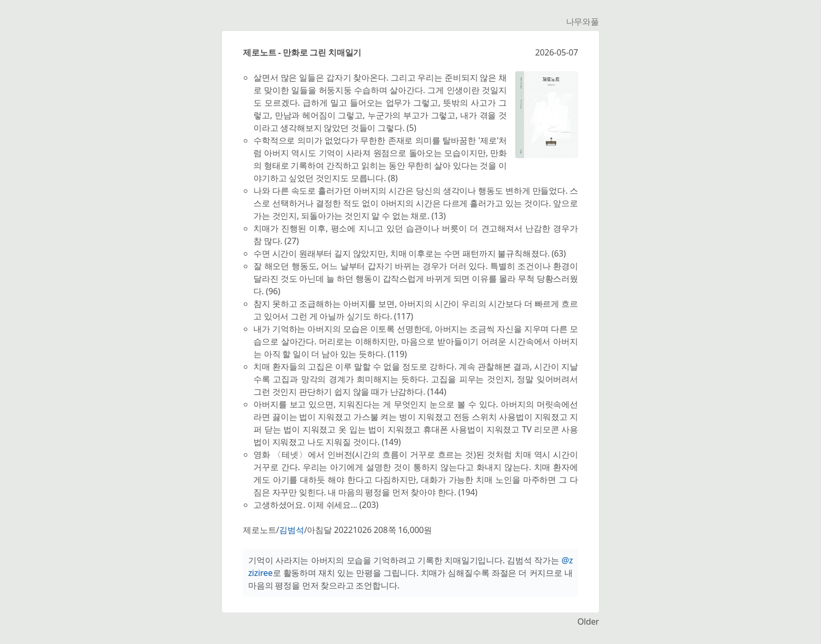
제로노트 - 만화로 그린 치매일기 (302, 52)
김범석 (292, 530)
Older (588, 621)
